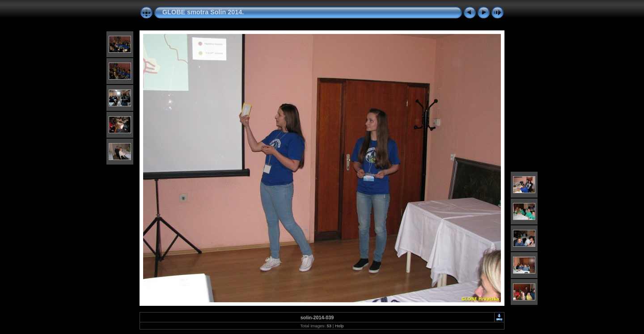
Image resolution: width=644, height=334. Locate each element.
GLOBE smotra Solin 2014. (203, 12)
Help (339, 326)
